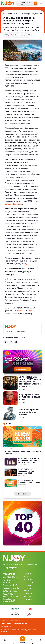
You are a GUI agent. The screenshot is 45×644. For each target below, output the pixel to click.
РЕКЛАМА (28, 596)
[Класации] (31, 641)
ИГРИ (26, 577)
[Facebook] (6, 342)
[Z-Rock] (30, 614)
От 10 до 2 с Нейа (10, 591)
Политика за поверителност (11, 621)
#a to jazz (10, 331)
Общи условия (6, 627)
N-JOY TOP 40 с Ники (11, 577)
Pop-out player (11, 568)
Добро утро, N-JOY (10, 585)
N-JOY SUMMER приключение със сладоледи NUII (26, 471)
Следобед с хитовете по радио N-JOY (12, 600)
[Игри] (14, 641)
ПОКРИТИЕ (28, 594)
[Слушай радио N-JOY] (27, 3)
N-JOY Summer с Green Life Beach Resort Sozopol (23, 453)
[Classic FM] (15, 614)
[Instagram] (11, 342)
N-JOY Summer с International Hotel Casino (29, 482)
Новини (10, 14)
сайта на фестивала (14, 204)
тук (26, 264)
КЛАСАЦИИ (28, 580)
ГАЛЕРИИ (27, 586)
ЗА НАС (27, 591)
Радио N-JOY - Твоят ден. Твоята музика (11, 595)
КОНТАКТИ (28, 599)
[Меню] (41, 3)
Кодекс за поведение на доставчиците (14, 624)
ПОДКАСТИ (28, 583)
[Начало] (5, 641)
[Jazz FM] (30, 609)
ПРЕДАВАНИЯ (9, 574)
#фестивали (21, 331)
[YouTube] (16, 342)
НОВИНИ (27, 574)
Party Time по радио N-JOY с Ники (12, 581)
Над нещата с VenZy (11, 588)
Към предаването (23, 369)
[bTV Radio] (15, 609)
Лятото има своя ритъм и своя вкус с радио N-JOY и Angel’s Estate (29, 460)
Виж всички (21, 494)
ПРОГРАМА (28, 589)
